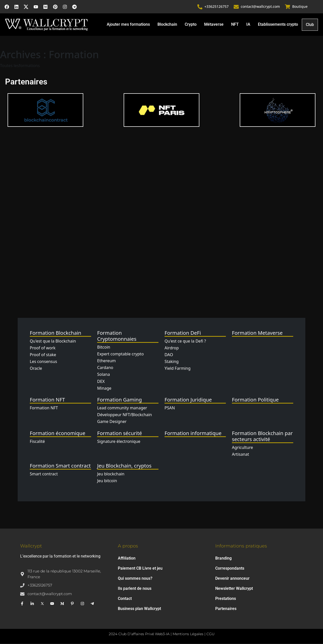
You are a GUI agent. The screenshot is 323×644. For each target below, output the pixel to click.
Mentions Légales (188, 635)
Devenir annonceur (232, 579)
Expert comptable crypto (120, 355)
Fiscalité (37, 442)
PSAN (170, 409)
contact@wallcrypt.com (261, 7)
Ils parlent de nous (135, 589)
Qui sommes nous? (135, 579)
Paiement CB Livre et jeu (140, 569)
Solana (103, 375)
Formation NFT (44, 409)
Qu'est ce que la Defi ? (185, 342)
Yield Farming (178, 369)
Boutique (300, 7)
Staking (172, 362)
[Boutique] (288, 7)
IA (248, 25)
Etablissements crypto (278, 25)
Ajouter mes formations (128, 25)
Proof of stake (43, 355)
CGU (210, 635)
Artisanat (240, 455)
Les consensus (43, 362)
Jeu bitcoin (107, 481)
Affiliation (127, 559)
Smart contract (44, 475)
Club (310, 25)
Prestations (226, 599)
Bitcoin (104, 348)
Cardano (105, 368)
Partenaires (226, 609)
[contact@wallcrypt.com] (236, 7)
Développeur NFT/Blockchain (125, 415)
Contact (125, 599)
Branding (223, 559)
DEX (101, 382)
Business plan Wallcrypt (139, 609)
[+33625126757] (200, 7)
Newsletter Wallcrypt (234, 589)
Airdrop (172, 349)
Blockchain (167, 25)
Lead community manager (122, 409)
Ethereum (106, 361)
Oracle (36, 369)
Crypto (191, 25)
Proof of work (43, 349)
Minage (104, 389)
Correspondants (230, 569)
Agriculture (242, 448)
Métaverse (214, 25)
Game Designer (112, 422)
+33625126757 (217, 7)
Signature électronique (119, 442)
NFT (235, 25)
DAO (169, 355)
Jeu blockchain (111, 475)
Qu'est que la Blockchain (53, 342)
